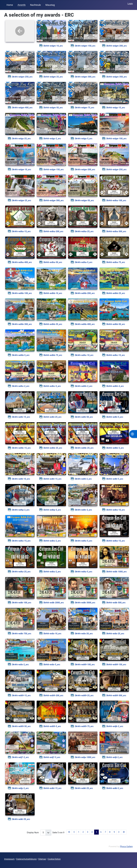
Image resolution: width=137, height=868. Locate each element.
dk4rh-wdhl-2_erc (83, 479)
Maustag (50, 5)
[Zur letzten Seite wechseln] (124, 832)
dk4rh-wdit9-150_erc (116, 665)
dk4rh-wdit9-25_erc (84, 695)
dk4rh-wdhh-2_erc (84, 386)
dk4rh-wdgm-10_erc (53, 46)
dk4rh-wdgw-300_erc (54, 200)
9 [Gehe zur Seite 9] (114, 832)
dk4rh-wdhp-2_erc (21, 510)
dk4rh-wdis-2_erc (20, 665)
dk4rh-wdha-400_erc (22, 262)
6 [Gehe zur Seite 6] (101, 832)
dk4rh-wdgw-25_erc (22, 200)
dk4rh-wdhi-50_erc (84, 417)
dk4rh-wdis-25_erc (115, 634)
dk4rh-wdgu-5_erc (84, 139)
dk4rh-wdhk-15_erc (21, 448)
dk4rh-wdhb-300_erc (22, 324)
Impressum (9, 859)
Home (10, 5)
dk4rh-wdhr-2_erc (83, 510)
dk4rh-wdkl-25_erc (84, 788)
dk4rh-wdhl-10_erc (21, 479)
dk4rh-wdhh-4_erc (115, 386)
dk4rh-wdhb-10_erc (53, 293)
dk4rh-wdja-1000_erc (85, 757)
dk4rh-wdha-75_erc (116, 262)
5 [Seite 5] (96, 832)
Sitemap (42, 859)
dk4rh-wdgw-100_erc (116, 139)
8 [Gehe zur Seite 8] (110, 832)
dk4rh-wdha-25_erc (84, 231)
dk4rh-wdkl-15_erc (52, 788)
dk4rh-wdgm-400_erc (22, 108)
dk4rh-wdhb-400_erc (85, 324)
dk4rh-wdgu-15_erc (116, 108)
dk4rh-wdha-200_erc (53, 231)
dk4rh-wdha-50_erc (53, 262)
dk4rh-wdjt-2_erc (114, 757)
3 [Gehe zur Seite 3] (88, 832)
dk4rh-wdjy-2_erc (20, 788)
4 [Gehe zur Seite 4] (92, 832)
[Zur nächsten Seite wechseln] (119, 832)
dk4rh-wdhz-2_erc (52, 572)
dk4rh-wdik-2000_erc (54, 603)
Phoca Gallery (126, 847)
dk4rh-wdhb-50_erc (116, 324)
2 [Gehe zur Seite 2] (83, 832)
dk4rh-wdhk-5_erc (115, 448)
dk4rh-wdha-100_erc (116, 200)
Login (130, 4)
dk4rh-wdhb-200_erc (85, 293)
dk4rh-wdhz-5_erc (84, 572)
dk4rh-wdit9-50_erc (21, 726)
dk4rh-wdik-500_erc (116, 603)
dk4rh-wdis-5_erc (52, 665)
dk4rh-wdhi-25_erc (52, 417)
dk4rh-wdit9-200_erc (53, 695)
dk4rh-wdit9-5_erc (52, 726)
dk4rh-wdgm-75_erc (85, 108)
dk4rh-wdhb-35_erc (53, 324)
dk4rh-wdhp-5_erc (52, 510)
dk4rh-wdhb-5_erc (21, 355)
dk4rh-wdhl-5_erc (115, 479)
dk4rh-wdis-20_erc (84, 634)
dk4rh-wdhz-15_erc (116, 541)
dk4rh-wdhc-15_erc (116, 355)
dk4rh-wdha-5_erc (84, 262)
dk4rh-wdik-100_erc (22, 603)
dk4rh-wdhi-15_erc (21, 417)
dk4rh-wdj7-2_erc (20, 757)
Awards (22, 5)
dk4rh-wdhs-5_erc (84, 541)
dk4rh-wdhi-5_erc (115, 417)
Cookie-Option (54, 859)
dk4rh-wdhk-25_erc (53, 448)
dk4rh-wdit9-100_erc (85, 665)
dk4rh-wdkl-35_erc (21, 819)
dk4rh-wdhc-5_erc (52, 386)
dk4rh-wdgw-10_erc (22, 170)
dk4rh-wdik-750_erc (22, 634)
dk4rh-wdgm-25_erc (53, 77)
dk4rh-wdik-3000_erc (85, 603)
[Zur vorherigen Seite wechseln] (74, 832)
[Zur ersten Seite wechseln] (69, 832)
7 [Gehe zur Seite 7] (105, 832)
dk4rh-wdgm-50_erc (53, 108)
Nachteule (35, 5)
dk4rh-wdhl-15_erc (52, 479)
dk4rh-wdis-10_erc (52, 634)
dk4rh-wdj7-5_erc (52, 757)
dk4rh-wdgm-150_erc (85, 46)
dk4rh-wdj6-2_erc (115, 726)
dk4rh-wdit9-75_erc (84, 726)
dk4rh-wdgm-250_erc (22, 77)
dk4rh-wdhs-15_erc (21, 541)
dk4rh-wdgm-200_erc (117, 46)
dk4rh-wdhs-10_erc (116, 510)
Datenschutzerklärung (26, 859)
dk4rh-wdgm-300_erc (85, 77)
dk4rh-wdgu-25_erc (21, 139)
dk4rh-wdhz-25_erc (21, 572)
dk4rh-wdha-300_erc (116, 231)
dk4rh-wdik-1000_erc (117, 572)
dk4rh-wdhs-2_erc (52, 541)
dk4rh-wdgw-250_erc (116, 170)
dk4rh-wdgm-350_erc (117, 77)
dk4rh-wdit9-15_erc (21, 695)
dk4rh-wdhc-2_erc (21, 386)
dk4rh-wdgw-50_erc (84, 200)
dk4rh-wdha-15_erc (21, 231)
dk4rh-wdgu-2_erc (52, 139)
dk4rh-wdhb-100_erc (22, 293)
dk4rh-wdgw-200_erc (85, 170)
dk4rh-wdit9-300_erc (116, 695)
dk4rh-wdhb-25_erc (116, 293)
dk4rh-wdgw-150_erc (54, 170)
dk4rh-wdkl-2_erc (115, 788)
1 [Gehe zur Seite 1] (79, 832)
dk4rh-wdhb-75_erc (53, 355)
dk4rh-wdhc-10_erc (84, 355)
